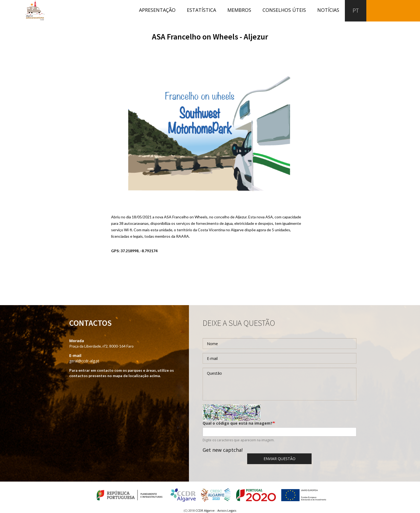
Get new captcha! (223, 450)
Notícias (328, 10)
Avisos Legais (227, 510)
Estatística (201, 10)
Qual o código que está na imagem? (238, 423)
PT (356, 11)
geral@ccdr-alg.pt (84, 361)
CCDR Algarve (205, 510)
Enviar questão (280, 459)
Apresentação (157, 10)
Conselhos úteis (284, 10)
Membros (239, 10)
